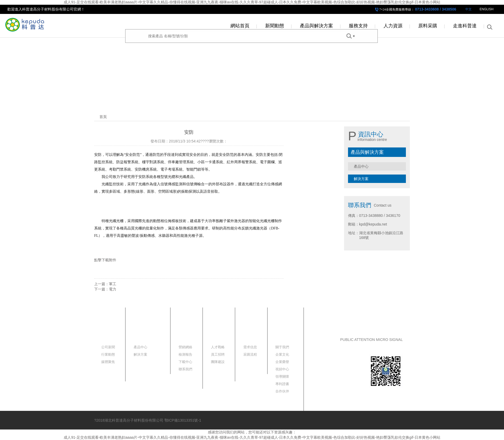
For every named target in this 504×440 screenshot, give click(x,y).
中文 (468, 9)
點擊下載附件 (105, 260)
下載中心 (185, 362)
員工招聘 (218, 354)
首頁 (103, 117)
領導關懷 (282, 377)
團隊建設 (218, 362)
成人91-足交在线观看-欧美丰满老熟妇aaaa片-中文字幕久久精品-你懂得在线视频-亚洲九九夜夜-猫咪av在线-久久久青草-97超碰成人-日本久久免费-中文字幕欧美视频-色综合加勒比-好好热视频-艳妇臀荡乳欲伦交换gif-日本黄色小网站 (252, 2)
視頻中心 (282, 369)
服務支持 (358, 26)
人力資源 (393, 26)
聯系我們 (185, 369)
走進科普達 (465, 26)
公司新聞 (108, 347)
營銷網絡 (185, 347)
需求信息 (250, 347)
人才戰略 (218, 347)
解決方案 (361, 179)
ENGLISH (487, 9)
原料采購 (428, 26)
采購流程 (250, 354)
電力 (113, 289)
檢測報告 (185, 354)
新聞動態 (275, 26)
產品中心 (361, 166)
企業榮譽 (282, 362)
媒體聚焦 (108, 362)
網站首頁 (240, 26)
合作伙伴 (282, 391)
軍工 (113, 284)
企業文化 (282, 354)
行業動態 (108, 354)
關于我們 (282, 347)
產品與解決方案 (316, 26)
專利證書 (282, 384)
